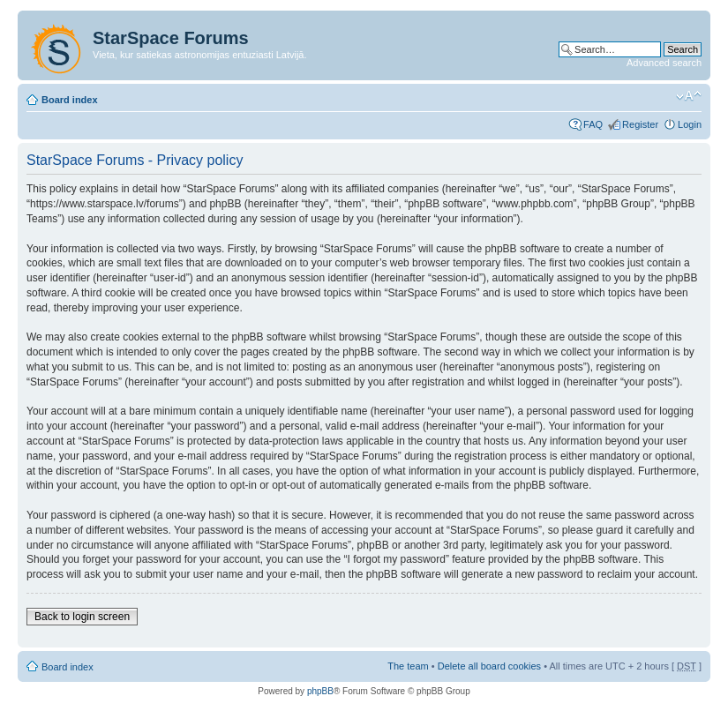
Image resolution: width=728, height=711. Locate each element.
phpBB (320, 691)
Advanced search (664, 63)
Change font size (689, 96)
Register (640, 124)
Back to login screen (82, 617)
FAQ (593, 124)
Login (690, 124)
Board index (70, 100)
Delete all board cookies (489, 666)
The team (408, 666)
